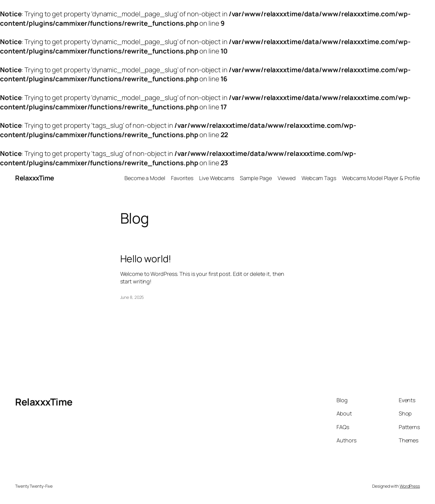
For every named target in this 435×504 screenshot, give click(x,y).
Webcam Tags (319, 178)
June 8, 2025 (132, 297)
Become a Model (145, 178)
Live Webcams (217, 178)
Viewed (287, 178)
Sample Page (256, 178)
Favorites (182, 178)
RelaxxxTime (35, 178)
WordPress (410, 486)
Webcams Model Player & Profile (381, 178)
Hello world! (146, 259)
